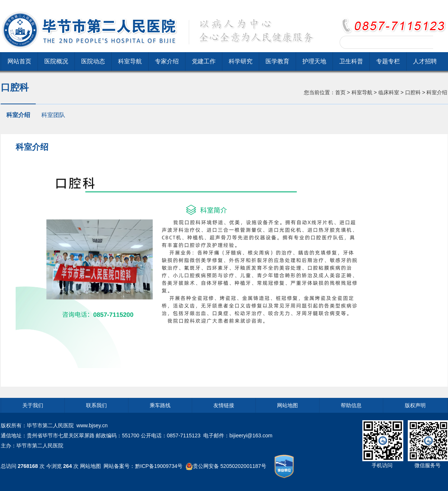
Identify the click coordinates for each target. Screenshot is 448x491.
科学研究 (241, 61)
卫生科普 (351, 61)
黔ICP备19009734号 (159, 466)
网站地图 (287, 405)
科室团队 (53, 115)
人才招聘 (425, 61)
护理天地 (314, 61)
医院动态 (93, 61)
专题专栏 (388, 61)
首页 (340, 92)
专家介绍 (167, 61)
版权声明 (415, 405)
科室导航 (130, 61)
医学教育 (277, 61)
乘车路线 (160, 405)
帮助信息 (351, 405)
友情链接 (224, 405)
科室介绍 (18, 115)
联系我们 (96, 405)
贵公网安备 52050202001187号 (230, 466)
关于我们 (33, 405)
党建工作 (204, 61)
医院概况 (56, 61)
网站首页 (19, 61)
